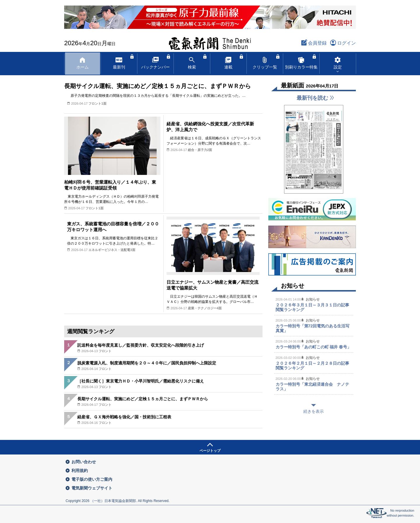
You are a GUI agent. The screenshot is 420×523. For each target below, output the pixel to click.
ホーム (83, 62)
